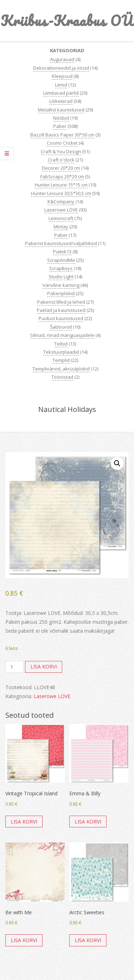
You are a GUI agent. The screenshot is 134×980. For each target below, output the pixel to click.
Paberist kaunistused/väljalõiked (61, 243)
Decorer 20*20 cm (61, 168)
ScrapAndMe (61, 260)
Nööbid (61, 118)
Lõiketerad (61, 101)
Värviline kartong (61, 285)
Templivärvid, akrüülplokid (61, 369)
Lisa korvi (44, 666)
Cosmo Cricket (62, 143)
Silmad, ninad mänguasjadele (62, 335)
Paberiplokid (61, 293)
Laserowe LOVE (61, 210)
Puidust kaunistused (61, 318)
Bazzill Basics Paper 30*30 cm (62, 135)
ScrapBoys (61, 268)
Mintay (61, 227)
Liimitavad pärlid (61, 93)
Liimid (61, 85)
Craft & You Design (61, 151)
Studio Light (61, 277)
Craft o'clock (61, 160)
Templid (61, 360)
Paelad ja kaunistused (61, 310)
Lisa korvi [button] (24, 822)
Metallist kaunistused (61, 110)
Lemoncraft (61, 218)
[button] (117, 463)
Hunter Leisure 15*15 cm (61, 185)
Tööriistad (62, 377)
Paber (60, 126)
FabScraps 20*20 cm (62, 176)
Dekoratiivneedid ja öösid (61, 68)
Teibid (61, 344)
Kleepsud (62, 76)
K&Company (61, 202)
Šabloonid (61, 327)
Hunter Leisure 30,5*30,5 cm (61, 193)
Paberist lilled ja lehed (61, 302)
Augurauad (62, 59)
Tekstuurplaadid (61, 352)
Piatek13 (62, 252)
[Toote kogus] (14, 667)
